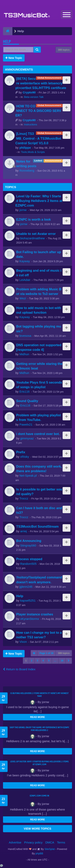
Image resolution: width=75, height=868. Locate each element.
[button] (69, 661)
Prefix (21, 452)
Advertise (15, 842)
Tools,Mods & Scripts (33, 152)
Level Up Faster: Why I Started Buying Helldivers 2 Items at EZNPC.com (39, 201)
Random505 (28, 564)
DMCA (50, 842)
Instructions (30, 124)
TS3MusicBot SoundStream (37, 526)
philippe (25, 148)
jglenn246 (26, 587)
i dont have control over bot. (38, 434)
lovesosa (25, 336)
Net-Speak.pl (28, 475)
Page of (46, 653)
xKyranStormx (30, 619)
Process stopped (29, 559)
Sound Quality (27, 401)
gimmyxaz (27, 438)
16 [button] (62, 661)
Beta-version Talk (34, 97)
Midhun (24, 354)
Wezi (23, 298)
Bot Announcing (29, 541)
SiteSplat (49, 849)
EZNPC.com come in (39, 796)
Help (7, 41)
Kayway (25, 261)
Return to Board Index (19, 669)
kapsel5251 (28, 600)
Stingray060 (28, 545)
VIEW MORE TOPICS (37, 829)
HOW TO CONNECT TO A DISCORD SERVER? (38, 111)
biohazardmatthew (32, 238)
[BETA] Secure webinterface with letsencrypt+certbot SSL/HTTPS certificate (41, 83)
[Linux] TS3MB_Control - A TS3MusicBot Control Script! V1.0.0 (38, 138)
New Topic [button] (14, 58)
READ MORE (37, 717)
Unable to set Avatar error (36, 234)
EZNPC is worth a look (33, 219)
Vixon (23, 642)
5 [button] (49, 661)
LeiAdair (25, 280)
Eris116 (24, 392)
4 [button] (43, 661)
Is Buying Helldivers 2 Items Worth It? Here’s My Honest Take (39, 695)
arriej (23, 531)
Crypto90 (29, 92)
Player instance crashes (35, 614)
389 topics (64, 50)
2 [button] (32, 661)
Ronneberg (27, 170)
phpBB (39, 853)
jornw (23, 210)
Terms (61, 842)
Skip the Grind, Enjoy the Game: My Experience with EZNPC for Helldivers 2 (40, 729)
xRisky (25, 457)
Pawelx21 (26, 424)
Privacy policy (33, 842)
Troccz (24, 498)
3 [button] (37, 661)
